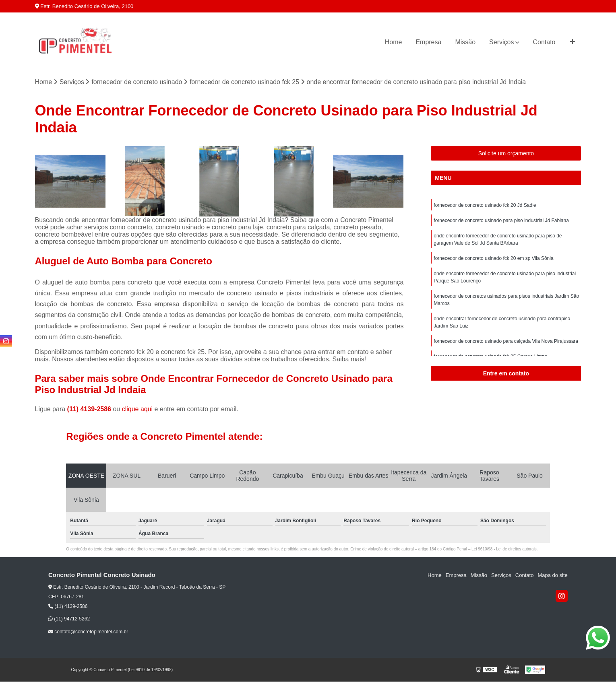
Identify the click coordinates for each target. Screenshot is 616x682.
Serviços (501, 42)
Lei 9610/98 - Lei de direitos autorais (504, 549)
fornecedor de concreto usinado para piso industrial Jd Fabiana (501, 220)
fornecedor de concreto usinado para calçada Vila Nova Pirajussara (506, 341)
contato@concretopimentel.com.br (88, 632)
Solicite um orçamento (506, 153)
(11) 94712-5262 (69, 619)
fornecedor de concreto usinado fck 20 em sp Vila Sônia (493, 258)
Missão (465, 42)
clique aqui (137, 409)
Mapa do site (552, 575)
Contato (544, 42)
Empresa (428, 42)
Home (394, 42)
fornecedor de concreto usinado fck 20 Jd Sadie (485, 205)
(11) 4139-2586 (90, 409)
